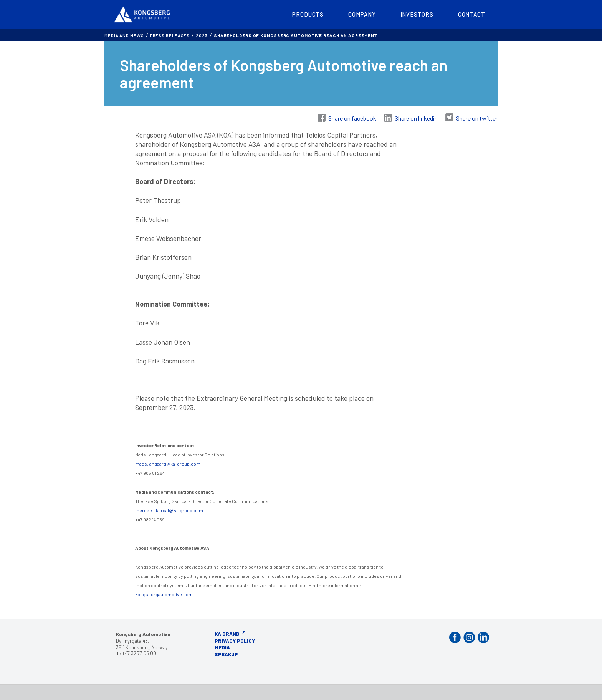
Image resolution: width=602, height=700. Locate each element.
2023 (202, 36)
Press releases (170, 36)
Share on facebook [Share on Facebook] (352, 118)
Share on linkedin (416, 118)
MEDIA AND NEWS (124, 36)
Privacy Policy (235, 641)
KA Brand (227, 634)
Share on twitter (477, 118)
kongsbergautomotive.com (164, 594)
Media (222, 647)
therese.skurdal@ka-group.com (169, 510)
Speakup (226, 654)
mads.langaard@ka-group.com (168, 464)
